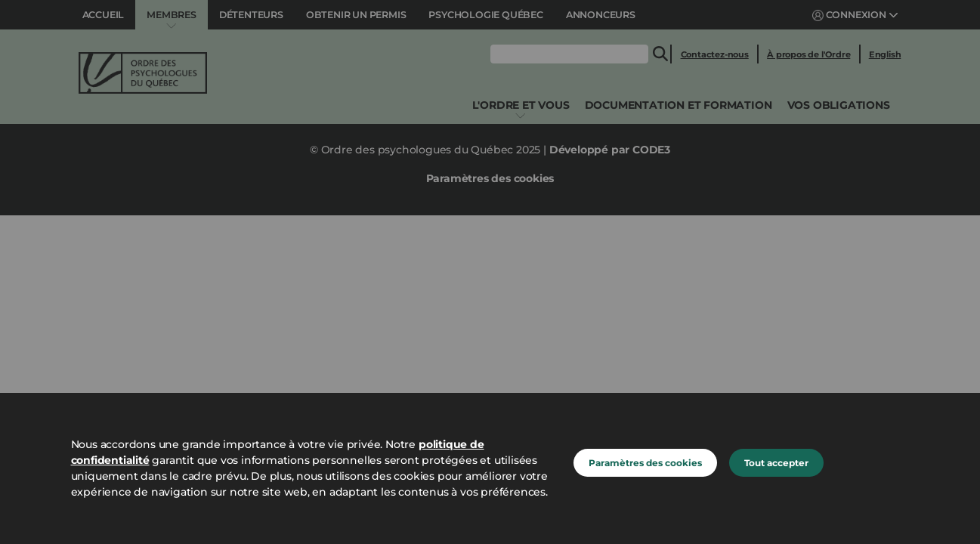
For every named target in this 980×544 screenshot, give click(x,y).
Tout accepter (776, 463)
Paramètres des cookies (645, 463)
